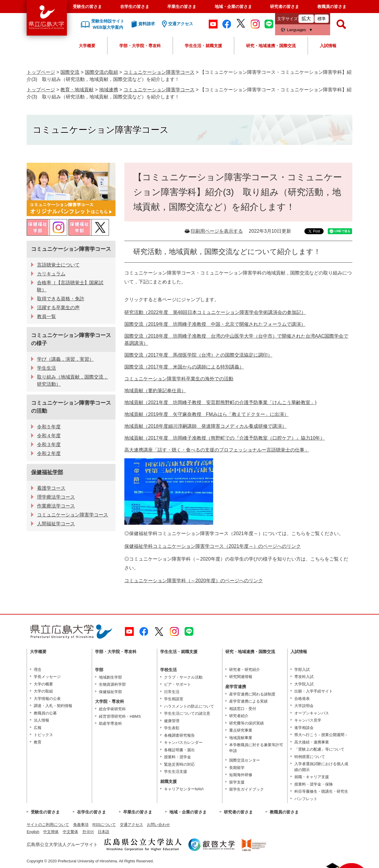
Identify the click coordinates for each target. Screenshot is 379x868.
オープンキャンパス (312, 713)
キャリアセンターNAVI (184, 789)
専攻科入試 (304, 677)
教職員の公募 (45, 713)
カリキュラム (51, 274)
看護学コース (51, 488)
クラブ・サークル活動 (183, 677)
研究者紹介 (239, 716)
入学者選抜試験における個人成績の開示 (321, 767)
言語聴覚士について (58, 265)
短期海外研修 (241, 775)
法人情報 (41, 720)
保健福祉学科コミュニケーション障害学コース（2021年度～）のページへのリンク (213, 546)
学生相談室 (174, 699)
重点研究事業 (241, 730)
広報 (38, 728)
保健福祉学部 (47, 472)
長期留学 (237, 768)
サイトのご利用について (48, 825)
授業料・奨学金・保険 (314, 784)
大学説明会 (304, 706)
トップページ (41, 72)
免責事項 (81, 825)
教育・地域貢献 (77, 90)
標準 (322, 19)
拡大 (306, 19)
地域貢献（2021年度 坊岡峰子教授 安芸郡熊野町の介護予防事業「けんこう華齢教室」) (220, 402)
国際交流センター (245, 760)
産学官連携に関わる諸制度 (252, 694)
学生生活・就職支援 (203, 46)
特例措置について (310, 757)
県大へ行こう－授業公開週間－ (321, 735)
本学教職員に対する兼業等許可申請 (256, 748)
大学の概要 (43, 684)
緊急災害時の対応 (179, 764)
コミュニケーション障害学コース (159, 72)
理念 (38, 670)
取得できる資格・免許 (61, 299)
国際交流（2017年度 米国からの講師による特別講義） (184, 367)
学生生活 (46, 368)
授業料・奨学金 (178, 757)
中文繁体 (70, 832)
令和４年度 (49, 436)
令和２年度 (49, 453)
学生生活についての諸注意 (187, 713)
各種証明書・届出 (179, 750)
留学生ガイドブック (246, 789)
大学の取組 (43, 691)
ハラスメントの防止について (189, 706)
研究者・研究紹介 (245, 670)
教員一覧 (46, 316)
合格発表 (302, 699)
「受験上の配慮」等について (319, 749)
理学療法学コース (56, 497)
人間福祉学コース (56, 524)
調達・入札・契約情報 (53, 706)
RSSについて (104, 825)
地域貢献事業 (241, 738)
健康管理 (172, 721)
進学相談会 (304, 728)
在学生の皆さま (135, 7)
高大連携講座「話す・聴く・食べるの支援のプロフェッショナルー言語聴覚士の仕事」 (217, 450)
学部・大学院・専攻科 (140, 46)
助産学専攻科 (110, 723)
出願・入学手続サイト (314, 691)
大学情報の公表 (47, 699)
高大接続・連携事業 (312, 742)
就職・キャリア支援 (312, 777)
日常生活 (172, 692)
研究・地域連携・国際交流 (271, 46)
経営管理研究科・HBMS (120, 716)
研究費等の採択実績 (246, 723)
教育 (38, 742)
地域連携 (109, 90)
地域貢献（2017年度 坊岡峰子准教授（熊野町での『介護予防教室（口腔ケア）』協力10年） (225, 438)
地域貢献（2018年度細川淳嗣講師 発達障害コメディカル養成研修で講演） (205, 426)
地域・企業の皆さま (233, 7)
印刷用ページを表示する (217, 231)
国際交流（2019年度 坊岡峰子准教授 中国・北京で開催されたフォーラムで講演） (215, 324)
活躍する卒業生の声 (58, 308)
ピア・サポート (178, 684)
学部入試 (302, 670)
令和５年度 (49, 427)
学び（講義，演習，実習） (65, 359)
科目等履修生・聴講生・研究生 (321, 791)
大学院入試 (304, 684)
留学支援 (237, 782)
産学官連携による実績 (248, 701)
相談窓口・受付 (243, 709)
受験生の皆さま (87, 7)
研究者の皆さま (285, 7)
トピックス (43, 735)
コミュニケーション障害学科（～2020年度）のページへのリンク (194, 581)
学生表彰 (172, 728)
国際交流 (70, 72)
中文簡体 (51, 832)
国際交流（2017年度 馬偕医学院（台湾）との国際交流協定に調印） (198, 355)
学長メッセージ (47, 677)
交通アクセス (131, 825)
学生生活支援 (176, 772)
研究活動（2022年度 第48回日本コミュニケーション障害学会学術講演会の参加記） (215, 312)
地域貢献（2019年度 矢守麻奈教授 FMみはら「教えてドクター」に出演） (207, 414)
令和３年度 (49, 445)
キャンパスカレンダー (183, 742)
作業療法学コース (56, 506)
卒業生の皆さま (182, 7)
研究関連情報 (241, 677)
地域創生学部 (110, 677)
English (33, 832)
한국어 (88, 832)
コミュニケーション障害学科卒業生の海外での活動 (179, 379)
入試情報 (328, 46)
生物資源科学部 (112, 684)
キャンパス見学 (308, 720)
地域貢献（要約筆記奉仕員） (155, 391)
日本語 (103, 832)
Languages (296, 30)
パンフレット (306, 799)
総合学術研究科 (112, 709)
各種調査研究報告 (179, 735)
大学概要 (87, 46)
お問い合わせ (158, 825)
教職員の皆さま (332, 7)
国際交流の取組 (102, 72)
